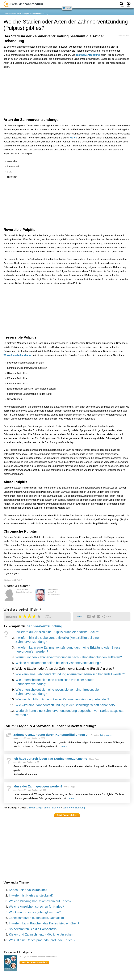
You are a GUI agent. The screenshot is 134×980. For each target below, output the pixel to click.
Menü (67, 8)
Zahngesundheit (10, 13)
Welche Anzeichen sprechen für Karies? (36, 906)
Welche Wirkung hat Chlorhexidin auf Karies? (40, 901)
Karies (73, 138)
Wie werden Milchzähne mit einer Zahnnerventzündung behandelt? (62, 699)
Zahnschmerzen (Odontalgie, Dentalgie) (36, 918)
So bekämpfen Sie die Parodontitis (33, 929)
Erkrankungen (24, 13)
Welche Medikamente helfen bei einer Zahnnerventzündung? (58, 663)
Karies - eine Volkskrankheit (28, 890)
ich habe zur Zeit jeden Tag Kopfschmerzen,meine (50, 759)
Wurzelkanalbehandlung (17, 355)
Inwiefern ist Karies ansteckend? (31, 895)
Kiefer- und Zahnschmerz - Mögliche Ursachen (41, 934)
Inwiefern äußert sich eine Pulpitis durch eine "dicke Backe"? (58, 632)
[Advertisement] (49, 84)
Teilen (79, 617)
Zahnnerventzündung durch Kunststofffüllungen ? (51, 735)
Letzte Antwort (106, 735)
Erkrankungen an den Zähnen (44, 808)
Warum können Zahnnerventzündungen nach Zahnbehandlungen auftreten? (69, 657)
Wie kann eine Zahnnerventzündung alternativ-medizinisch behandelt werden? (70, 674)
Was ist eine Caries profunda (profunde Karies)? (42, 940)
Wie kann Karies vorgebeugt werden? (35, 912)
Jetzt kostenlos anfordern (34, 962)
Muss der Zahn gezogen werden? (38, 786)
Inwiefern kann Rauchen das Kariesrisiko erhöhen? (44, 923)
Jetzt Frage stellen (67, 815)
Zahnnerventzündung (40, 13)
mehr (64, 746)
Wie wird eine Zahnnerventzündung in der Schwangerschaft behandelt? (65, 705)
